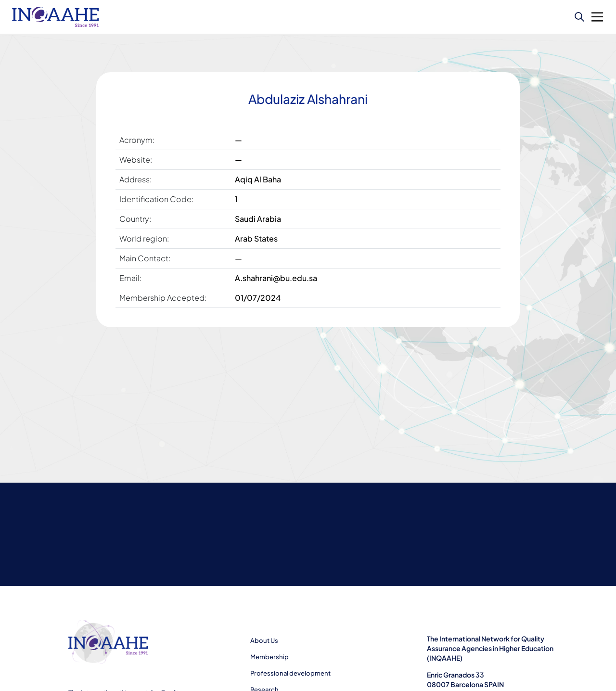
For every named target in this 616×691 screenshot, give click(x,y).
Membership (269, 657)
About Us (264, 640)
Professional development (290, 673)
